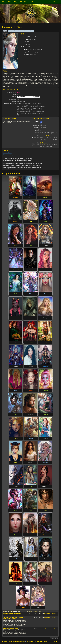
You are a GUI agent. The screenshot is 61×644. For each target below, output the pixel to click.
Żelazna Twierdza (45, 136)
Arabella (46, 222)
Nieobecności (43, 143)
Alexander (15, 197)
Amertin (45, 197)
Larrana (15, 414)
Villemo (23, 607)
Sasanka (45, 463)
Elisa (31, 294)
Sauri (16, 487)
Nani (16, 438)
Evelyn (16, 342)
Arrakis (15, 246)
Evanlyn (45, 318)
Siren (15, 511)
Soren (30, 511)
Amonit (15, 222)
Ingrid (45, 342)
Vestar (45, 583)
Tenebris (16, 559)
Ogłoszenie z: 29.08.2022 (10, 628)
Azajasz (31, 270)
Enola (30, 318)
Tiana (31, 559)
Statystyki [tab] (10, 31)
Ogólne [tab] (5, 31)
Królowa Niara (7, 153)
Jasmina (45, 366)
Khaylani (46, 390)
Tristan (46, 559)
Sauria (31, 487)
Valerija (30, 583)
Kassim (15, 390)
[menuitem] (10, 2)
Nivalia (31, 438)
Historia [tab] (32, 31)
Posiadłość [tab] (26, 31)
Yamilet (38, 607)
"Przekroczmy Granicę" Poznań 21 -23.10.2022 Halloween (14, 618)
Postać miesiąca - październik (12, 613)
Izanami (31, 366)
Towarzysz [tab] (20, 31)
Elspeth (15, 318)
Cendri (16, 294)
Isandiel (16, 366)
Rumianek (45, 438)
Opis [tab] (15, 31)
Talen (45, 511)
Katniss (30, 390)
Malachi (30, 414)
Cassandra (45, 270)
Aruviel (46, 246)
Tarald (30, 535)
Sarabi (30, 463)
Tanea (16, 535)
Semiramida (45, 487)
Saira (15, 463)
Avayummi (16, 270)
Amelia (30, 197)
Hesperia (30, 342)
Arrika (30, 246)
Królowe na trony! (8, 155)
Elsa (45, 294)
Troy (15, 583)
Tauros (45, 535)
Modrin (46, 414)
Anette (30, 222)
